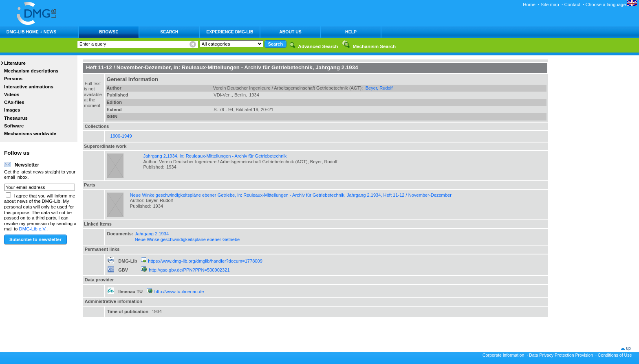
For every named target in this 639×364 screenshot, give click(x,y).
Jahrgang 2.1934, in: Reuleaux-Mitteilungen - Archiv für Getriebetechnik (215, 156)
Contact (572, 4)
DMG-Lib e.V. (33, 229)
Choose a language (611, 4)
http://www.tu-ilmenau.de (179, 292)
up (628, 348)
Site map (550, 4)
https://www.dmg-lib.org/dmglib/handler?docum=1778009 (205, 261)
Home (529, 4)
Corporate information (503, 355)
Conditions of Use (615, 355)
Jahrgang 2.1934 (152, 234)
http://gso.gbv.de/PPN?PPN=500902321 (189, 270)
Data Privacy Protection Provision (561, 355)
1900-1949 (121, 136)
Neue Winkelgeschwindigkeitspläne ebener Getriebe (187, 239)
